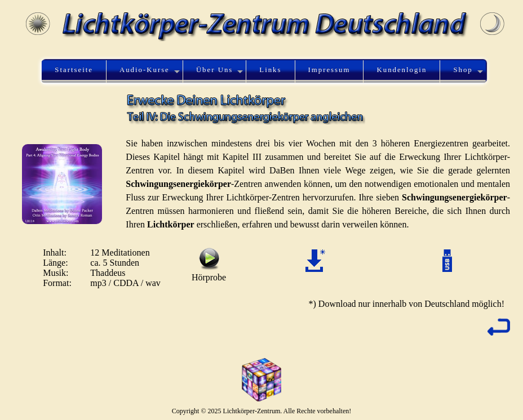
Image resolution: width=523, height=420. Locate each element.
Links (270, 70)
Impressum (329, 70)
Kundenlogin (402, 70)
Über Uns (214, 70)
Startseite (74, 70)
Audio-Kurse (145, 70)
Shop (463, 70)
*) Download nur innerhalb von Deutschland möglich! (407, 304)
